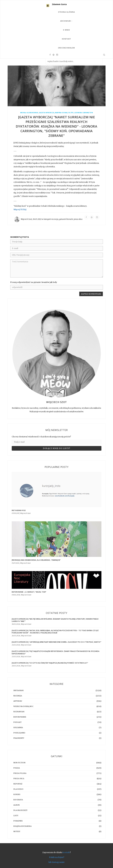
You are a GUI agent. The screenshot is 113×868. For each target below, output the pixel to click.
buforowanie (20, 717)
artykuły (18, 701)
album (16, 805)
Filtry (71, 113)
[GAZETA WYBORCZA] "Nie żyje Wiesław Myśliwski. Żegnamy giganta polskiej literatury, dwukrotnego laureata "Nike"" (55, 620)
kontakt (66, 852)
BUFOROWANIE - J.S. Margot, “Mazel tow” (29, 592)
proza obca (78, 219)
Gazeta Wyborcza (47, 113)
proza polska (20, 773)
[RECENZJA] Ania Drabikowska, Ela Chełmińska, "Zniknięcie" (36, 560)
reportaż (18, 784)
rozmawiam (19, 712)
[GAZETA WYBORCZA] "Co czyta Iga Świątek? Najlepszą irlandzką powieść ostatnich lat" (50, 663)
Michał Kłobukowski (29, 113)
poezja (17, 768)
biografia (18, 800)
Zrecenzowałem (66, 48)
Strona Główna (66, 12)
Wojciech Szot (26, 219)
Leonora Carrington (83, 113)
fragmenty (19, 738)
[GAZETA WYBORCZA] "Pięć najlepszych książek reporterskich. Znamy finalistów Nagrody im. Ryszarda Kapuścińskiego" (56, 652)
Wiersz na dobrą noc (23, 706)
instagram (18, 690)
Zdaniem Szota (59, 4)
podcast (17, 722)
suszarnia (18, 727)
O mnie (66, 30)
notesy (17, 831)
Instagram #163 (19, 510)
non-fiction (19, 763)
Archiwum (66, 21)
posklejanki (19, 733)
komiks (17, 794)
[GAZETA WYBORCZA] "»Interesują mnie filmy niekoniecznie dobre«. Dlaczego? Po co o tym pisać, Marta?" (56, 642)
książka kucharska (22, 826)
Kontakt (66, 39)
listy (16, 816)
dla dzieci (18, 789)
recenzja (55, 219)
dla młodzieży (20, 810)
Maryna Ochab (61, 113)
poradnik (18, 821)
